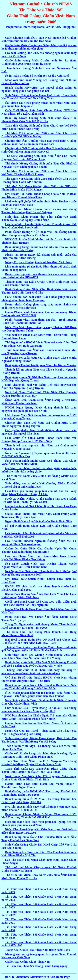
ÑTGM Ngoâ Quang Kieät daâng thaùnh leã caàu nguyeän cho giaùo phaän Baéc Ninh (39, 409)
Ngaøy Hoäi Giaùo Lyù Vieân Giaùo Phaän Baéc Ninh (39, 521)
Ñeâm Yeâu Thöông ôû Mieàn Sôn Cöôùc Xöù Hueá (37, 76)
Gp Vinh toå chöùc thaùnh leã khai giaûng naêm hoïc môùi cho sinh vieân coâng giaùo (39, 470)
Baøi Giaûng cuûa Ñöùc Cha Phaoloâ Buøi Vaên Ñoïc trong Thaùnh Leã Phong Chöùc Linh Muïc (39, 687)
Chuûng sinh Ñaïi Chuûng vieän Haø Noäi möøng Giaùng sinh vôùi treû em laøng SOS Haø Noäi (39, 150)
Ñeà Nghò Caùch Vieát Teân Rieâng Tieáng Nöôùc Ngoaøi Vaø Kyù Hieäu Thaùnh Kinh (39, 565)
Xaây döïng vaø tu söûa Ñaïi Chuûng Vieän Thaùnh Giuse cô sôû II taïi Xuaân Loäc (39, 485)
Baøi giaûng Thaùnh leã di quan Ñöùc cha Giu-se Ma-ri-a (41, 365)
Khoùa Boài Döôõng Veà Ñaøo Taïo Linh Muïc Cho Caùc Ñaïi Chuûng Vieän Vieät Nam (39, 596)
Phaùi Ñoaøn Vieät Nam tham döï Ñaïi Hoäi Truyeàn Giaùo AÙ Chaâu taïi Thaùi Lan (39, 321)
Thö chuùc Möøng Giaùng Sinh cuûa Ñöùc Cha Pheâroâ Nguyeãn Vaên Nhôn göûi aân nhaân (39, 165)
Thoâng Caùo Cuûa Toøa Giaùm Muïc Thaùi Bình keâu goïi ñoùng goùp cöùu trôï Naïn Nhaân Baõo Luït (39, 649)
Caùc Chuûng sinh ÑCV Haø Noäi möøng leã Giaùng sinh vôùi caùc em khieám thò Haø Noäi (39, 39)
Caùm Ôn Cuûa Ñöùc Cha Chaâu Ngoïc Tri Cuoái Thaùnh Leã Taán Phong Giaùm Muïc (39, 550)
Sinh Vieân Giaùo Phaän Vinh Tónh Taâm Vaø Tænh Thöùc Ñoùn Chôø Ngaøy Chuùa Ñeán (39, 218)
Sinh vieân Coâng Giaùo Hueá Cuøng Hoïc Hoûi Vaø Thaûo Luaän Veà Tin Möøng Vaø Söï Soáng (39, 740)
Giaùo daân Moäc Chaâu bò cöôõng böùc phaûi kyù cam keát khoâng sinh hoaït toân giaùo (39, 47)
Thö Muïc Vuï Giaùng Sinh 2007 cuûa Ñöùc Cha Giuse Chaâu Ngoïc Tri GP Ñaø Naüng (39, 135)
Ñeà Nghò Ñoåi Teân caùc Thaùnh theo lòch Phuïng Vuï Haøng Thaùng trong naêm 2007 (39, 573)
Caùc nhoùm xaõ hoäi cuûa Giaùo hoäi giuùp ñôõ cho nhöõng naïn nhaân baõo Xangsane (39, 299)
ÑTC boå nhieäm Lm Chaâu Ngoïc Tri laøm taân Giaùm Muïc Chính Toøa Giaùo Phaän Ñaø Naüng (39, 717)
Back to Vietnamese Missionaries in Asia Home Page (38, 977)
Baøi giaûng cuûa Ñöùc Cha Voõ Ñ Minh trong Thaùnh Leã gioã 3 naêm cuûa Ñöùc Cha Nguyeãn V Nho (39, 664)
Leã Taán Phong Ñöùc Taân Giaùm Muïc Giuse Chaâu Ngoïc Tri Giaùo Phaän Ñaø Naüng (39, 558)
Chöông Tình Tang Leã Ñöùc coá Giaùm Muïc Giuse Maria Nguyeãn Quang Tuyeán (39, 424)
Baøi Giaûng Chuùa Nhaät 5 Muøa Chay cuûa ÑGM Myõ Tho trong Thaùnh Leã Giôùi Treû (39, 816)
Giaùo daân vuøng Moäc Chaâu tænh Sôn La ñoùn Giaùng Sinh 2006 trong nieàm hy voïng (39, 62)
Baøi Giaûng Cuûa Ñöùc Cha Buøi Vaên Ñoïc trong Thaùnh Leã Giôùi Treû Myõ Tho (39, 291)
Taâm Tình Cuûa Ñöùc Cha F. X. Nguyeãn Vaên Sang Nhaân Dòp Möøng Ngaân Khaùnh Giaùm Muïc (39, 763)
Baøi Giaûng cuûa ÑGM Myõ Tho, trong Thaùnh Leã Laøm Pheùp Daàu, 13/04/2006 (39, 793)
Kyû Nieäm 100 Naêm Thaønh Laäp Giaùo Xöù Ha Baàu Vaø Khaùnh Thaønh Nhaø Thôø (39, 195)
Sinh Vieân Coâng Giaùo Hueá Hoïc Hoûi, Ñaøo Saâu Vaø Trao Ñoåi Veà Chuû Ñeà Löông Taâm (39, 97)
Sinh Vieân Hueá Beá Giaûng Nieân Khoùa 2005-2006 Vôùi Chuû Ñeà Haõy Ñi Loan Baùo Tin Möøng (39, 656)
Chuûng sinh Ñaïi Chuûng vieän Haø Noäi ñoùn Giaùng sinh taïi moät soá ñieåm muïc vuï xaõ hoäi (39, 142)
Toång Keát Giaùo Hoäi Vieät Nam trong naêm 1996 (37, 950)
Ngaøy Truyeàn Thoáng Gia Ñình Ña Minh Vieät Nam (39, 262)
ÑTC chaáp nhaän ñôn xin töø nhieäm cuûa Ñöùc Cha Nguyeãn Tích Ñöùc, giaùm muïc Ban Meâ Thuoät (39, 694)
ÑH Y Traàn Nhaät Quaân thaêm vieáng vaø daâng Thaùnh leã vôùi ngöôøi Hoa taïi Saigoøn (39, 211)
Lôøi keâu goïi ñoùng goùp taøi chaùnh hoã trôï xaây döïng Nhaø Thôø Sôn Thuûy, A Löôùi (39, 493)
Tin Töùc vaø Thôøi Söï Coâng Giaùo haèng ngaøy (36, 966)
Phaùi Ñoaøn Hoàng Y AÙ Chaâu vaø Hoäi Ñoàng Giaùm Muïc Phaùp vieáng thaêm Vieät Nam (39, 233)
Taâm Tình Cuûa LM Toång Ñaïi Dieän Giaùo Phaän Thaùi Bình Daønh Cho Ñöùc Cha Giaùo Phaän (39, 770)
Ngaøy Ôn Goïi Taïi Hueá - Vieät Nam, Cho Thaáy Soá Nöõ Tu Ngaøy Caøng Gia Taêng (39, 732)
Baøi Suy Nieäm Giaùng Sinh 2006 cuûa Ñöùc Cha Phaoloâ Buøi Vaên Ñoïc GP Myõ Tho (39, 120)
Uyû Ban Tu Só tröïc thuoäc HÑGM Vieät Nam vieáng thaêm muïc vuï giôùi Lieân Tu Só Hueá (39, 679)
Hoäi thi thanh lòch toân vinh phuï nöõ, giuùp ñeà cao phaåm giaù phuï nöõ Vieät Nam (39, 823)
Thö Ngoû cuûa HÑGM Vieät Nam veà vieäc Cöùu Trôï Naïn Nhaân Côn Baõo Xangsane (39, 344)
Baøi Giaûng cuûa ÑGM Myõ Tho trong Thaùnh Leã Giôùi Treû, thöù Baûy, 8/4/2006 (39, 801)
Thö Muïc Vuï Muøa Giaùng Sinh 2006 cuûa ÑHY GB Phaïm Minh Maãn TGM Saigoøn (39, 188)
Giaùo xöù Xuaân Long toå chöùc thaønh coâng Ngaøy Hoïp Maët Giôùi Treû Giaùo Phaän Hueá (39, 755)
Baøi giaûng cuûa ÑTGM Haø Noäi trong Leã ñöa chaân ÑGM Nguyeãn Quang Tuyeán (39, 379)
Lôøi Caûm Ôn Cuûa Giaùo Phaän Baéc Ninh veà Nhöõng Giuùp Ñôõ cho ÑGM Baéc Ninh (39, 439)
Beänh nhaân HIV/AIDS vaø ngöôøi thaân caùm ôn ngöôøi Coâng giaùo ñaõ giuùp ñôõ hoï (39, 89)
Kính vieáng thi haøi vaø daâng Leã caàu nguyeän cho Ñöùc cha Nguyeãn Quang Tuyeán (39, 386)
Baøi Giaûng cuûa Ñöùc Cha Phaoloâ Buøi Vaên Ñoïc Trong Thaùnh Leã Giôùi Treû (39, 839)
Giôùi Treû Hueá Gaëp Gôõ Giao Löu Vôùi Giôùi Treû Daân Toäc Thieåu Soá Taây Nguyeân (39, 603)
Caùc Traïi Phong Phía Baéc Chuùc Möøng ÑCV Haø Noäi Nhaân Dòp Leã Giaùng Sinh (39, 112)
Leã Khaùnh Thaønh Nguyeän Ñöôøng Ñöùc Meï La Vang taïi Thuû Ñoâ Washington (39, 543)
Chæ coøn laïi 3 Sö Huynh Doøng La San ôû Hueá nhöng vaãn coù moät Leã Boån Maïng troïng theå (39, 710)
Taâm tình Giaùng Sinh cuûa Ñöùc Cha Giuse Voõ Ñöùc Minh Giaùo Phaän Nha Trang (39, 127)
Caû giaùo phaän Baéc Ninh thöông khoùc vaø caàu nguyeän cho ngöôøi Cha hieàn (39, 432)
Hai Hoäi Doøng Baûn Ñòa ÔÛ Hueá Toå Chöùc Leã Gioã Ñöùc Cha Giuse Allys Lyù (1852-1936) (39, 641)
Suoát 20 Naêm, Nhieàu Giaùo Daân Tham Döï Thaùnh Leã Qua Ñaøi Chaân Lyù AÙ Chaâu (39, 500)
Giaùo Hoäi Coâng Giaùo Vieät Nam (28, 962)
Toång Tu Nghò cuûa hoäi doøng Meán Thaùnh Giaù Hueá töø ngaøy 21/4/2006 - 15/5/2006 (39, 626)
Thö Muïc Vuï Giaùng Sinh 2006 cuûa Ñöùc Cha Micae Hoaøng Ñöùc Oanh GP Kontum (39, 180)
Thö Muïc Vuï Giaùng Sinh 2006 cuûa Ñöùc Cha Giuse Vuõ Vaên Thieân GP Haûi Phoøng (39, 173)
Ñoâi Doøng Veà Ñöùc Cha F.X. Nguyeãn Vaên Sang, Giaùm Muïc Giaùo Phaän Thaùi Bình (39, 778)
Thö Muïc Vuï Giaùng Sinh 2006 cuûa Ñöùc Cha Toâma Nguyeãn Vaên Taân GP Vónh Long (39, 158)
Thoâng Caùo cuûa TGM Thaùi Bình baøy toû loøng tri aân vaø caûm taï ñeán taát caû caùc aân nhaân (39, 672)
